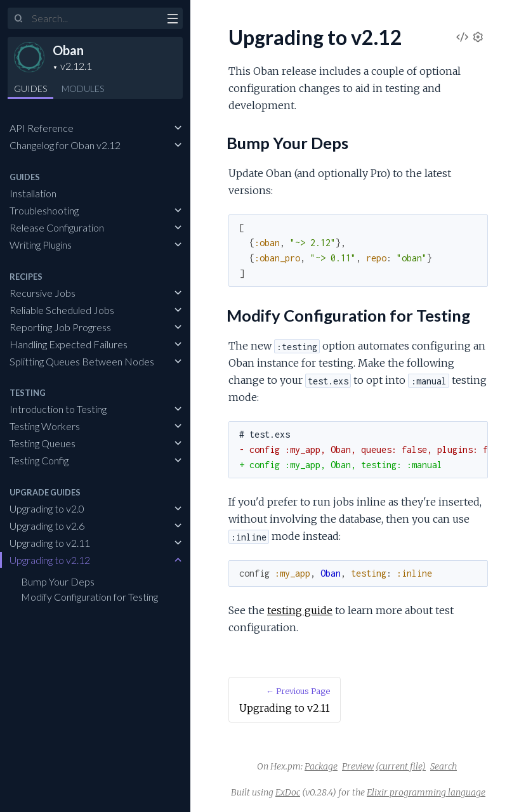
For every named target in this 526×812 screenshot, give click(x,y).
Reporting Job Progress (60, 327)
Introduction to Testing (58, 409)
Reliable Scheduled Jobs (62, 310)
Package (321, 766)
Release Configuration (57, 227)
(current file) (401, 766)
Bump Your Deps (58, 581)
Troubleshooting (44, 210)
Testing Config (39, 460)
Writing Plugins (41, 245)
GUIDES (30, 88)
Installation (33, 193)
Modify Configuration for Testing (89, 597)
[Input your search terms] (95, 18)
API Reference (42, 128)
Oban (68, 50)
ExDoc (288, 792)
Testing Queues (43, 443)
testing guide (300, 610)
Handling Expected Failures (69, 344)
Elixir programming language (426, 792)
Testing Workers (45, 426)
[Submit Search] (19, 19)
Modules (83, 88)
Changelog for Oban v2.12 (65, 145)
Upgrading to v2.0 (47, 508)
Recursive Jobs (43, 293)
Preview (358, 766)
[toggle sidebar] (172, 20)
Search (444, 766)
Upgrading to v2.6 (47, 526)
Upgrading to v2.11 (50, 543)
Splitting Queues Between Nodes (82, 361)
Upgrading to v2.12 (50, 560)
